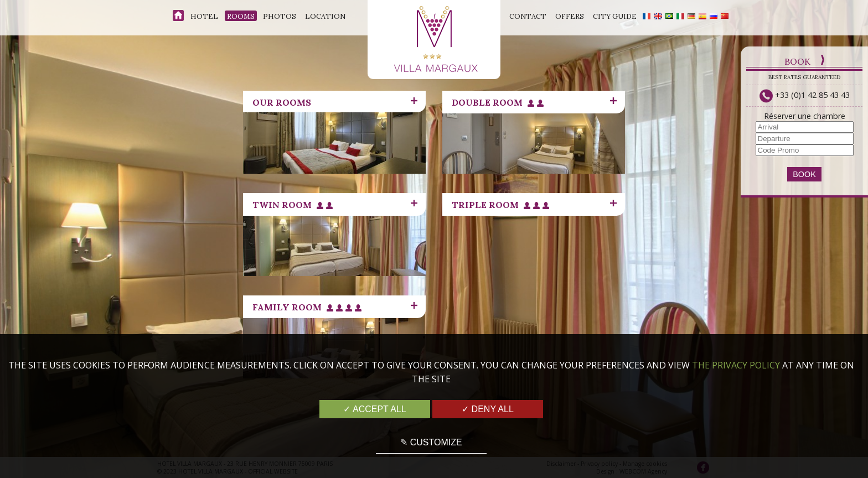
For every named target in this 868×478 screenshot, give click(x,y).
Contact (528, 16)
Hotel (204, 16)
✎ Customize (431, 442)
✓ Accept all (374, 409)
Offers (570, 16)
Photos (280, 16)
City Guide (615, 16)
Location (325, 16)
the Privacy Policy (736, 365)
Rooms (241, 16)
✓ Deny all (488, 409)
